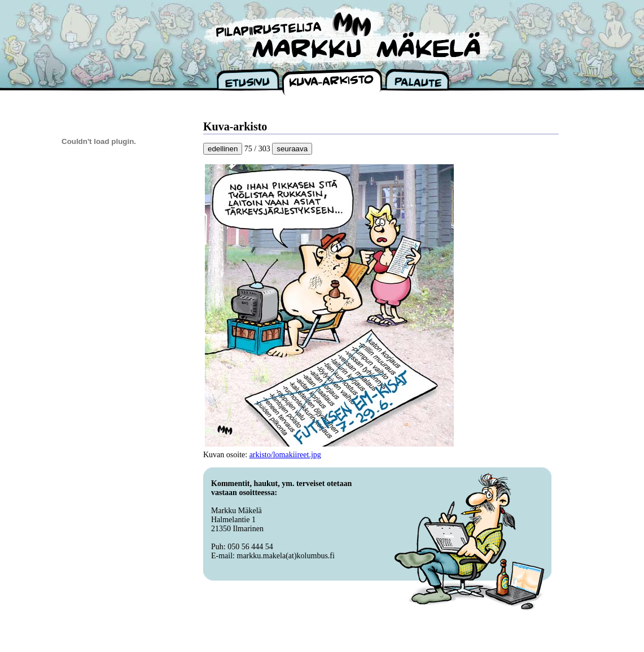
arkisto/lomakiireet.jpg (285, 455)
